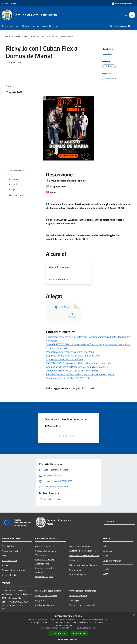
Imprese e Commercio (45, 559)
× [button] (134, 615)
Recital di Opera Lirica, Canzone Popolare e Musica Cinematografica (80, 374)
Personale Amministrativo (13, 570)
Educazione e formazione (80, 546)
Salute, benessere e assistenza (83, 565)
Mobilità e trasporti (44, 577)
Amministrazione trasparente (82, 591)
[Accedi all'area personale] (122, 4)
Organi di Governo (10, 546)
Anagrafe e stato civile (45, 546)
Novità (17, 36)
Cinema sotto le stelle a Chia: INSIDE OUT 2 (68, 378)
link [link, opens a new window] (94, 628)
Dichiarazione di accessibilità (82, 605)
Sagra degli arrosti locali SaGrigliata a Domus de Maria (73, 356)
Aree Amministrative (11, 551)
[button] (68, 639)
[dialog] (68, 628)
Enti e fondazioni (9, 560)
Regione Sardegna (10, 3)
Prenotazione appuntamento (48, 591)
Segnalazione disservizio (46, 596)
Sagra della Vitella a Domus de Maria (64, 359)
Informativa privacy (78, 596)
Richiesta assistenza (45, 605)
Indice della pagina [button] (17, 170)
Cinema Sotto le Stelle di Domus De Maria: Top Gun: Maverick (77, 367)
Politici (5, 565)
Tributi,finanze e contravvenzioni (84, 556)
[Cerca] (132, 15)
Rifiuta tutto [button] (79, 633)
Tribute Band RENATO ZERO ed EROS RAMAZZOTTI (72, 371)
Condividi (109, 49)
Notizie (106, 546)
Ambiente (73, 560)
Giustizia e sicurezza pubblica (82, 551)
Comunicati (108, 551)
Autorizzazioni (76, 570)
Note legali (74, 600)
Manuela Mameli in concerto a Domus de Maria (70, 352)
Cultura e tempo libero (45, 551)
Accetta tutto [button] (58, 633)
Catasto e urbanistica (45, 568)
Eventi (106, 574)
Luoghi (106, 569)
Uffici (4, 556)
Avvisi (26, 36)
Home (7, 36)
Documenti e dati (9, 575)
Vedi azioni (109, 55)
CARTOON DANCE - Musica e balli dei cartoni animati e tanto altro (79, 363)
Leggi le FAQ (41, 600)
